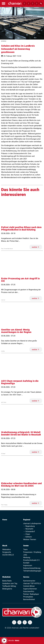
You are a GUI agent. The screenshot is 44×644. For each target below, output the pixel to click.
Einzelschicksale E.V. (32, 560)
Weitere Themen (30, 539)
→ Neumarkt (28, 529)
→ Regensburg (29, 526)
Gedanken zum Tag (10, 583)
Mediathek (6, 577)
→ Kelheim (28, 537)
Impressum (28, 565)
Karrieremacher (29, 581)
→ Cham (27, 534)
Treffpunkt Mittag (9, 586)
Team (25, 549)
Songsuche (7, 552)
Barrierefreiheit (29, 599)
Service (26, 577)
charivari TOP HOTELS (32, 583)
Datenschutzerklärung (32, 568)
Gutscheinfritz (29, 591)
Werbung (27, 557)
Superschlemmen (30, 589)
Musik (5, 546)
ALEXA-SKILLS (8, 555)
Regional (27, 520)
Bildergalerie (7, 589)
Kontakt (26, 563)
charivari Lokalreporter (32, 523)
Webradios (7, 549)
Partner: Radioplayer (31, 594)
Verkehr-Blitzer (29, 586)
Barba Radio (7, 581)
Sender (26, 546)
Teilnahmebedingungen (32, 571)
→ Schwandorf (29, 531)
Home (5, 520)
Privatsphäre (28, 597)
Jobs (25, 555)
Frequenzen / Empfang (32, 552)
